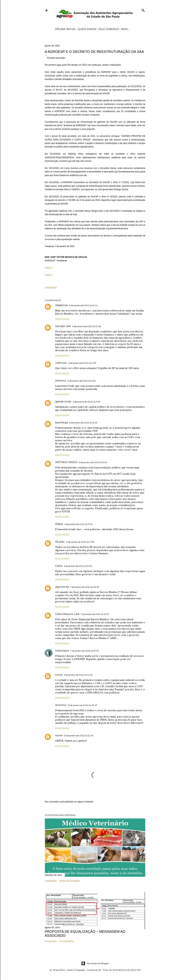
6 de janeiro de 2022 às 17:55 (80, 542)
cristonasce (62, 651)
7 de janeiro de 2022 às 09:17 (95, 614)
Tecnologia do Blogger (95, 963)
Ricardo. (60, 542)
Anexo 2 (49, 275)
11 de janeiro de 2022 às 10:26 (78, 675)
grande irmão (63, 402)
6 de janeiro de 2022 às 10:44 (83, 305)
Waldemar (61, 305)
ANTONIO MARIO (66, 462)
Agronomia (62, 587)
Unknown (61, 363)
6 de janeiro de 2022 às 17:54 (79, 524)
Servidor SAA (63, 326)
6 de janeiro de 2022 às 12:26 (83, 423)
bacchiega (61, 422)
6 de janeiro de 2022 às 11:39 (87, 402)
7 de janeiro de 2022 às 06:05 (85, 587)
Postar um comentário (70, 881)
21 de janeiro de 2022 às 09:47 (83, 705)
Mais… (125, 29)
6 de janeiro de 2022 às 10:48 (87, 326)
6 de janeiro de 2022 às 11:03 (82, 363)
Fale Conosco (109, 29)
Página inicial (65, 29)
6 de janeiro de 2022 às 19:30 (78, 566)
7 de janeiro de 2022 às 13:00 (85, 651)
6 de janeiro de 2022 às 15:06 (93, 462)
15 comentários (67, 941)
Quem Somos (87, 29)
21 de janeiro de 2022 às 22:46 (79, 736)
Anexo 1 (49, 268)
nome (59, 675)
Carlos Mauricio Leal (67, 614)
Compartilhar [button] (51, 288)
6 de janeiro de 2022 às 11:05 (82, 381)
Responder (62, 319)
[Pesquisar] (143, 10)
